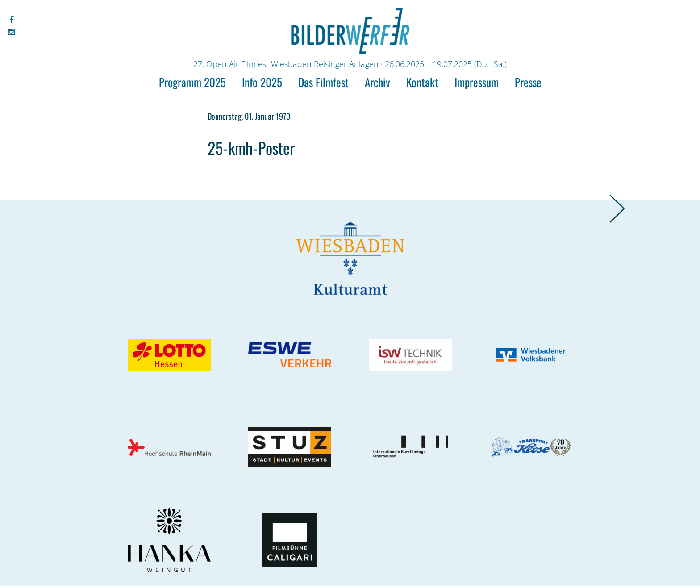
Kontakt (422, 82)
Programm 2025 (192, 82)
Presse (528, 82)
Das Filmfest (323, 82)
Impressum (477, 82)
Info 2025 (262, 82)
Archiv (377, 82)
